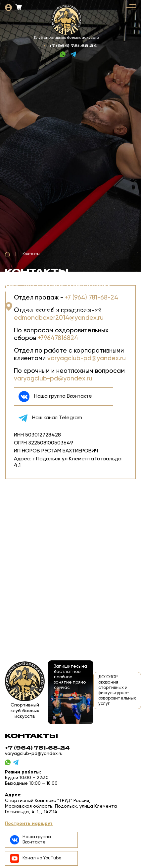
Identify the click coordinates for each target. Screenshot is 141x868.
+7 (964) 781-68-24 (73, 46)
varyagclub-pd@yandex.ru (87, 358)
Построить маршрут (29, 824)
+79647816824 (58, 338)
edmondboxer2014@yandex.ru (59, 318)
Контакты (31, 254)
